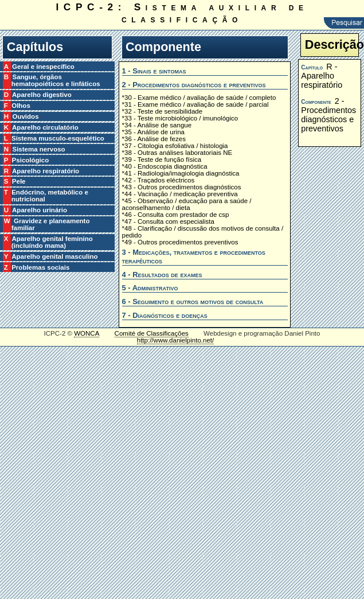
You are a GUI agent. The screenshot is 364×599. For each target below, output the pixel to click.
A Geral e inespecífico (43, 67)
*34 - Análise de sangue (157, 125)
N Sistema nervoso (38, 149)
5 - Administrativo (150, 288)
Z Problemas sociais (41, 267)
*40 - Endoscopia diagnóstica (165, 166)
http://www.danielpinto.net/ (175, 340)
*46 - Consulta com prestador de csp (176, 215)
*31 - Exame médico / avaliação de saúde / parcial (195, 104)
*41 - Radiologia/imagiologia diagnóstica (181, 173)
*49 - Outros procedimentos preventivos (180, 242)
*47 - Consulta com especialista (168, 221)
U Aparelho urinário (39, 210)
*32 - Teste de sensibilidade (163, 111)
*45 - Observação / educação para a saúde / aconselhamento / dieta (187, 204)
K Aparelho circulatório (45, 127)
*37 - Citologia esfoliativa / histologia (175, 146)
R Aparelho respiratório (45, 171)
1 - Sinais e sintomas (154, 71)
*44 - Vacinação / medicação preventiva (180, 194)
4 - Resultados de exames (162, 275)
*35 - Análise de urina (153, 132)
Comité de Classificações (152, 333)
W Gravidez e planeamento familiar (51, 224)
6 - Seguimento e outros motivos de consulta (193, 302)
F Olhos (21, 106)
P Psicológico (30, 160)
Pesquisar (344, 23)
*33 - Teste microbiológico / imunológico (180, 118)
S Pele (19, 181)
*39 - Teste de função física (162, 160)
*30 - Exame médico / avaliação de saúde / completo (199, 98)
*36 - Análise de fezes (154, 139)
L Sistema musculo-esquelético (58, 138)
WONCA (87, 333)
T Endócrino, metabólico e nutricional (50, 196)
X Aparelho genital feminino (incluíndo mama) (52, 242)
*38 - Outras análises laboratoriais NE (177, 153)
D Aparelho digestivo (42, 95)
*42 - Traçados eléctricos (158, 180)
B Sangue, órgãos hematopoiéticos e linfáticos (56, 80)
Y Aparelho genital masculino (55, 256)
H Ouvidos (25, 116)
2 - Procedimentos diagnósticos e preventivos (194, 85)
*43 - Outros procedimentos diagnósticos (182, 187)
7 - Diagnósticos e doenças (165, 315)
